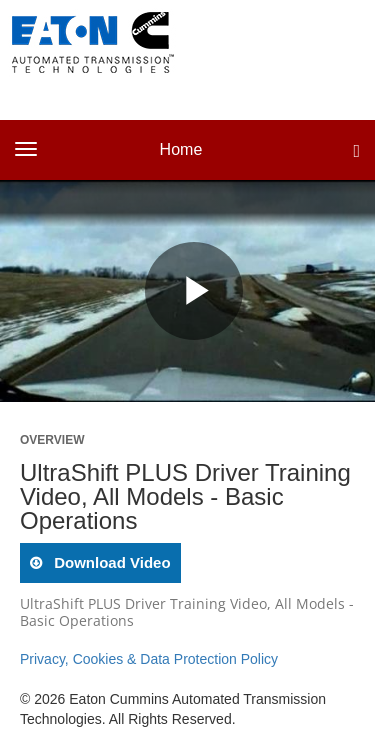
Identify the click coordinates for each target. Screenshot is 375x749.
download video (110, 562)
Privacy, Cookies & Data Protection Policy (149, 659)
